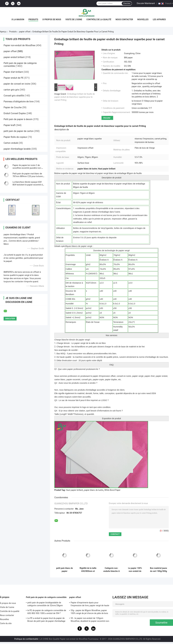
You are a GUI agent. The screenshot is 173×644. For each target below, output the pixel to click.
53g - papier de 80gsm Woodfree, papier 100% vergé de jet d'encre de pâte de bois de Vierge (89, 612)
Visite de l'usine (74, 19)
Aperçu (3, 32)
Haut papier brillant (74, 490)
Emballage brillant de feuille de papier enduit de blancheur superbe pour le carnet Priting (75, 97)
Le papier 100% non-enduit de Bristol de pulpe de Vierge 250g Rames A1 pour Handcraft (135, 570)
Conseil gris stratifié (14, 96)
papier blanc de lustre (94, 490)
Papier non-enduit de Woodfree (19, 45)
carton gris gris (11, 90)
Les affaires (159, 19)
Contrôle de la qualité (99, 19)
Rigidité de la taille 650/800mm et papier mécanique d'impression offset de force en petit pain (88, 570)
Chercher (127, 3)
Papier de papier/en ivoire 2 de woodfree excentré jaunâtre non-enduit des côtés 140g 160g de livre (28, 168)
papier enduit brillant (14, 57)
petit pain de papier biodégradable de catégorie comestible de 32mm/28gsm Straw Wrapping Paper (45, 604)
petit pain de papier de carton (19, 131)
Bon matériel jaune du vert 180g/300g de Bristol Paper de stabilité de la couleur (159, 570)
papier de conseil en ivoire (17, 84)
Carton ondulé (11, 143)
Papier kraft (10, 125)
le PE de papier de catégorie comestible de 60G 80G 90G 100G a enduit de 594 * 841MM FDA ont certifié (47, 612)
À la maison (18, 19)
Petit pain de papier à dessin (18, 119)
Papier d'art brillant (13, 72)
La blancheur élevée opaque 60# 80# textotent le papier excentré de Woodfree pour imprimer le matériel (28, 185)
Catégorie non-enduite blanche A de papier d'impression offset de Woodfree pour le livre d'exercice (112, 570)
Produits (33, 19)
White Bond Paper (112, 490)
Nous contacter (124, 19)
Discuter (107, 118)
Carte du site (6, 623)
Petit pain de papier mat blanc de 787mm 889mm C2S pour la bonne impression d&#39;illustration (28, 176)
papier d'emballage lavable (17, 149)
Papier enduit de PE (14, 78)
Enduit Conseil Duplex (15, 113)
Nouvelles (143, 19)
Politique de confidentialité (26, 639)
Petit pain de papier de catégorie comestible (46, 597)
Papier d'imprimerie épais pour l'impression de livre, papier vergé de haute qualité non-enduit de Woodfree (90, 604)
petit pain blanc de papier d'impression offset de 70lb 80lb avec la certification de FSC (65, 570)
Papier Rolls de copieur (15, 137)
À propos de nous (52, 19)
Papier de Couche (13, 107)
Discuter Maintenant (146, 3)
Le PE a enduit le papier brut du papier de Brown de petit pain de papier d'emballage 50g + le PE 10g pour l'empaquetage (46, 620)
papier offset (25, 32)
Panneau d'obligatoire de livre (19, 102)
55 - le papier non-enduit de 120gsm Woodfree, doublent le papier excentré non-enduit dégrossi (90, 620)
